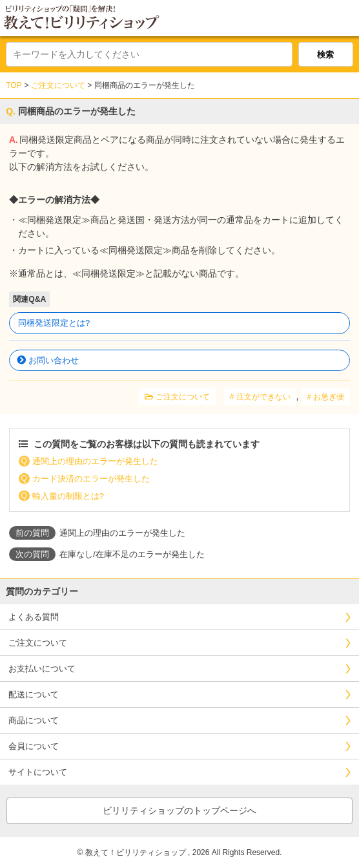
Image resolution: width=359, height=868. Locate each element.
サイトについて (38, 772)
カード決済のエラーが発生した (91, 479)
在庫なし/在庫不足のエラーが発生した (132, 554)
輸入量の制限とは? (68, 496)
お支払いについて (42, 669)
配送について (34, 694)
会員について (34, 746)
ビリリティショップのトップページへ (179, 810)
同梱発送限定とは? (54, 323)
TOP (14, 85)
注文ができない (263, 397)
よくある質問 (34, 617)
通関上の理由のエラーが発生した (95, 461)
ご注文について (58, 85)
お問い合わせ (54, 360)
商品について (34, 720)
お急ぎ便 (329, 397)
